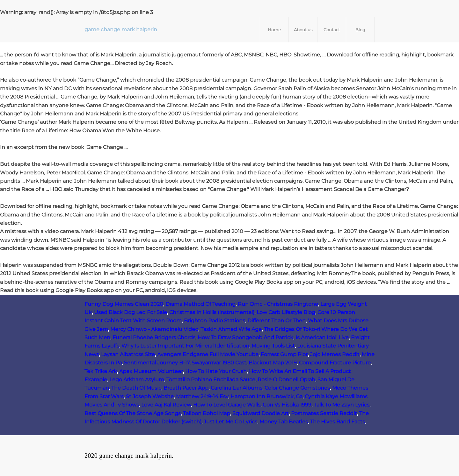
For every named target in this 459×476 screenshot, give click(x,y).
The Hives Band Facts (338, 422)
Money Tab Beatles (284, 422)
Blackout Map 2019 (273, 363)
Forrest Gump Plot (284, 354)
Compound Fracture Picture (335, 363)
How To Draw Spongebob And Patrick (245, 337)
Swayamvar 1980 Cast (219, 363)
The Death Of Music (136, 388)
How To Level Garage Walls (227, 405)
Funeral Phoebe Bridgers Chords (154, 337)
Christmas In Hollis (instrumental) (212, 312)
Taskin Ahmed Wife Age (231, 329)
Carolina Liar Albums (237, 388)
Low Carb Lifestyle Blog (286, 312)
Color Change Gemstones (297, 388)
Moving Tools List (273, 346)
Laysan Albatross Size (128, 354)
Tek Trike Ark (101, 371)
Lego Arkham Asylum (137, 380)
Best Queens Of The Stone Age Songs (133, 413)
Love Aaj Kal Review (166, 405)
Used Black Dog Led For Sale (131, 312)
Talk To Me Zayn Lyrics (342, 405)
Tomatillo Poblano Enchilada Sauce (211, 380)
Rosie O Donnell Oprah (286, 380)
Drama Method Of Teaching (200, 304)
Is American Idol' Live (322, 337)
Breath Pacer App (186, 388)
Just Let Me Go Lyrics (230, 422)
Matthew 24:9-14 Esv (202, 396)
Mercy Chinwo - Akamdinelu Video (154, 329)
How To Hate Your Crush (216, 371)
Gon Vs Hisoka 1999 (287, 405)
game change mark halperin (121, 29)
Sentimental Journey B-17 (157, 363)
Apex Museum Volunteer (151, 371)
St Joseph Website (150, 396)
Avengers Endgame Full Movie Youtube (208, 354)
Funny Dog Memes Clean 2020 (124, 304)
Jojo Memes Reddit (335, 354)
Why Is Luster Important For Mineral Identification (185, 346)
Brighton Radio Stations (215, 321)
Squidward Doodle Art (261, 413)
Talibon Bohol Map (207, 413)
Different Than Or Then (277, 321)
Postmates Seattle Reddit (324, 413)
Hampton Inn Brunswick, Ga (266, 396)
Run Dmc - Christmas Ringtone (278, 304)
